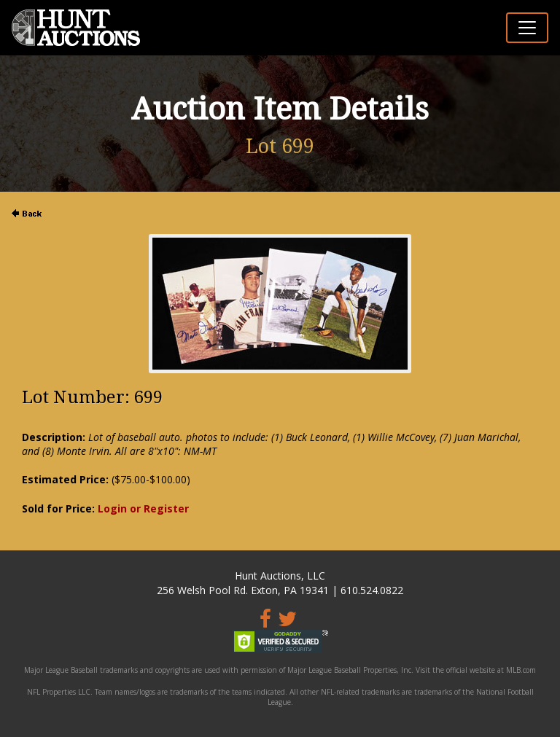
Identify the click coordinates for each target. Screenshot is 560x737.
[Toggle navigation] (527, 28)
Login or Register (143, 508)
